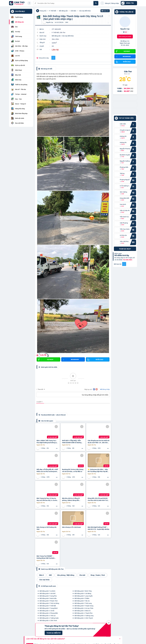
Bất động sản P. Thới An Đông (49, 603)
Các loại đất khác (85, 11)
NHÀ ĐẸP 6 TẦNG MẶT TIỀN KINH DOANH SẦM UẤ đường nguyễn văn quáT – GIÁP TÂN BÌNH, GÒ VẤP (72, 441)
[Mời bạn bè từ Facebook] (124, 264)
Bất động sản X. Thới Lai (48, 615)
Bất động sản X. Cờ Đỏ (47, 611)
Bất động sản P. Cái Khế (47, 593)
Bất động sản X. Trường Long (84, 615)
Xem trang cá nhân (125, 36)
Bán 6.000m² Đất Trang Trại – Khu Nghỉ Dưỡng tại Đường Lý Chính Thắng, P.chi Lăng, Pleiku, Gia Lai (47, 441)
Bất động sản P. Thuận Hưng (84, 606)
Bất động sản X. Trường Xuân (49, 618)
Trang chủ (43, 11)
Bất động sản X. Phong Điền (49, 613)
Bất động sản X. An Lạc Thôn (84, 608)
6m (53, 46)
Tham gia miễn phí (54, 633)
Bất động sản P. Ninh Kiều (48, 598)
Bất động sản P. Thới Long (83, 603)
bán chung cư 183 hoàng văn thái (47, 528)
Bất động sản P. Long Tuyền (84, 596)
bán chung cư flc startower (72, 527)
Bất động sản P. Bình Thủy (83, 591)
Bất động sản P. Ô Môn (82, 598)
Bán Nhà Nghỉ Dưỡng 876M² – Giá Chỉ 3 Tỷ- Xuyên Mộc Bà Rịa (98, 528)
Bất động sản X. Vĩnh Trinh (48, 620)
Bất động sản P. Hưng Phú (48, 596)
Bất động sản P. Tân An (82, 601)
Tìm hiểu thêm (128, 260)
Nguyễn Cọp (125, 29)
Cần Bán (73, 11)
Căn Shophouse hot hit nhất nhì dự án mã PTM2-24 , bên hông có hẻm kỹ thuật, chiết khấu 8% (99, 441)
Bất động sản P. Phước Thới (49, 601)
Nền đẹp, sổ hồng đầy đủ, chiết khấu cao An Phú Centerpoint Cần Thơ (47, 470)
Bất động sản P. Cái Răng (83, 593)
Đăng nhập (105, 389)
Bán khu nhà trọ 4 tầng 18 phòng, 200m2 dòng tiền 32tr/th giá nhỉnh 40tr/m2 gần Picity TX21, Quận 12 (73, 499)
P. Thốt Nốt (53, 11)
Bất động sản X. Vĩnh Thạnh (84, 618)
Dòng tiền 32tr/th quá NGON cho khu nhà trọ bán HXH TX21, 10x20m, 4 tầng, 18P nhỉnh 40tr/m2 (98, 499)
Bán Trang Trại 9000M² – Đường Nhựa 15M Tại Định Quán (46, 557)
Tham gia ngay (125, 249)
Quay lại (105, 11)
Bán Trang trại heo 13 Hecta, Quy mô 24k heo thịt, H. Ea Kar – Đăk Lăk (47, 499)
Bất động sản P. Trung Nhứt (49, 608)
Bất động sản (63, 11)
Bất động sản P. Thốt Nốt (48, 606)
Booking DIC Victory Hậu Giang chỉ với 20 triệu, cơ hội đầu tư (73, 470)
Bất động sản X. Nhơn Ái (83, 611)
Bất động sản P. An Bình (47, 591)
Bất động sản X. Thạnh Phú (83, 613)
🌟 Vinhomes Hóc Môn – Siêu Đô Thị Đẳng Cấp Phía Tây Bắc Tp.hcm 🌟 (98, 470)
